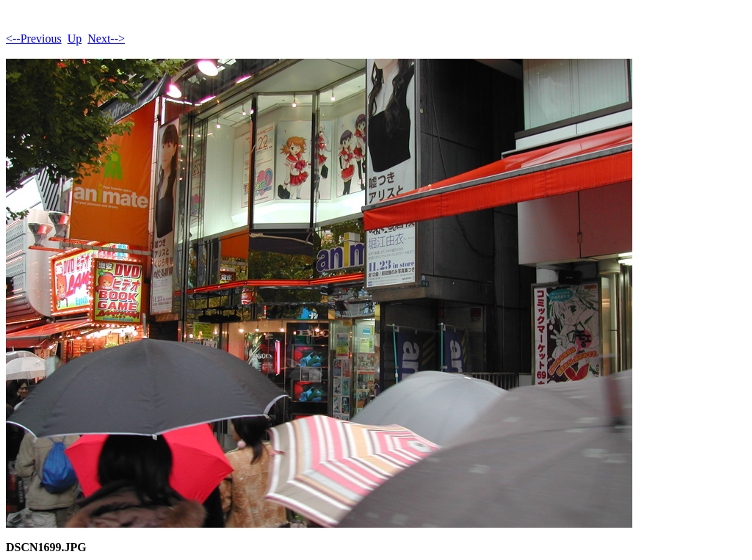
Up (75, 39)
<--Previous (34, 39)
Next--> (106, 39)
